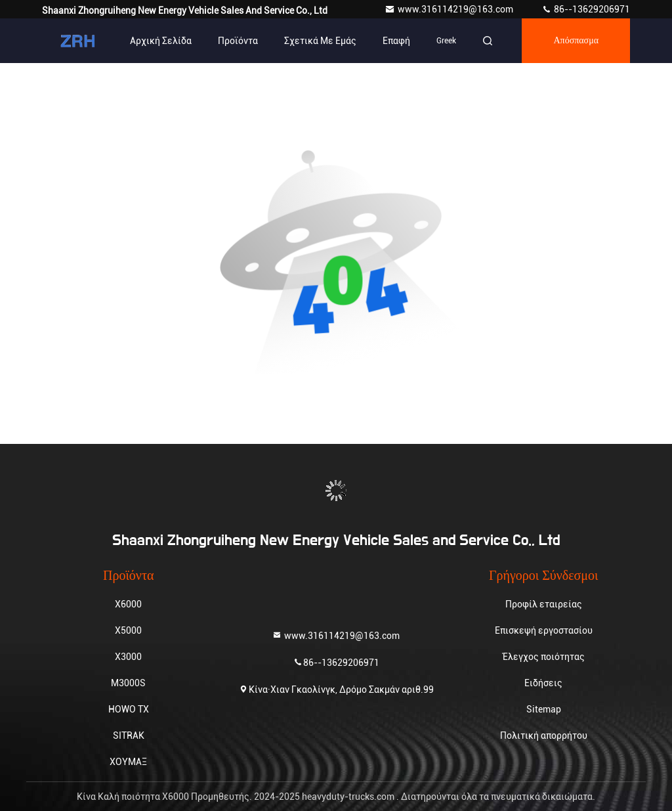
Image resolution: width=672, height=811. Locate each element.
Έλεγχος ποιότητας (544, 657)
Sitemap (544, 709)
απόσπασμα (576, 41)
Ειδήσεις (543, 683)
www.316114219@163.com (450, 9)
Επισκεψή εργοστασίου (544, 630)
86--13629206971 (586, 9)
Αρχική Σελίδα (161, 41)
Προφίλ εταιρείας (544, 604)
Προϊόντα (238, 41)
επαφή (396, 41)
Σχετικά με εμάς (320, 41)
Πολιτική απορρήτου (544, 735)
